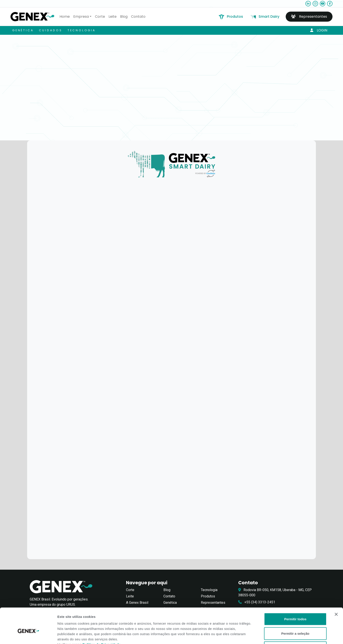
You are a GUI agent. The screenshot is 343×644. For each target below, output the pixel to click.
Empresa (81, 17)
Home (65, 17)
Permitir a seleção (295, 610)
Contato (138, 17)
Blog (124, 17)
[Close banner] (336, 591)
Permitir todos (295, 596)
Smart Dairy (264, 17)
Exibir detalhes (239, 635)
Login (319, 30)
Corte (100, 17)
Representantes (309, 17)
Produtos (230, 17)
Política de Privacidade (102, 621)
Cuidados (51, 30)
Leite (113, 17)
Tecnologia (82, 30)
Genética (23, 30)
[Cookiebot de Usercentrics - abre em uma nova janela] (28, 635)
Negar (295, 624)
